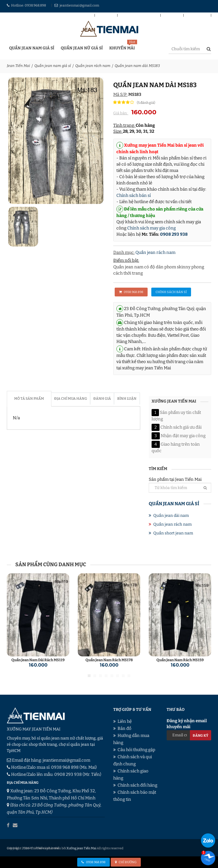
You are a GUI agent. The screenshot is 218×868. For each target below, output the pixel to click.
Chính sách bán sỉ (139, 16)
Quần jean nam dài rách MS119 (38, 660)
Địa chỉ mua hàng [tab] (70, 399)
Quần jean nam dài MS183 (137, 66)
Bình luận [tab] (125, 399)
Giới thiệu (197, 16)
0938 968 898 (65, 767)
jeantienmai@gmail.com (79, 5)
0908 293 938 (174, 234)
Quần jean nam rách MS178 (109, 660)
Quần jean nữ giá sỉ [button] (82, 48)
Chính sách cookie (47, 848)
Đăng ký (201, 736)
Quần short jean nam (173, 533)
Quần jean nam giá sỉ (53, 66)
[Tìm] (205, 488)
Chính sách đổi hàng (137, 785)
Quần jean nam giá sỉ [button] (32, 48)
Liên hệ (172, 16)
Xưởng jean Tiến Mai (81, 848)
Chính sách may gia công (151, 228)
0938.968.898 (35, 5)
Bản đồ (106, 16)
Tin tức (28, 848)
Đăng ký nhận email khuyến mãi (189, 729)
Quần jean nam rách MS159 (180, 660)
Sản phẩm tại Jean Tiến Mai (180, 485)
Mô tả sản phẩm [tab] (29, 399)
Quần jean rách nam (93, 66)
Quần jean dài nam (171, 516)
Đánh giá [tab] (101, 399)
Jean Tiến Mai (18, 66)
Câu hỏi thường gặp (136, 750)
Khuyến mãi (122, 48)
